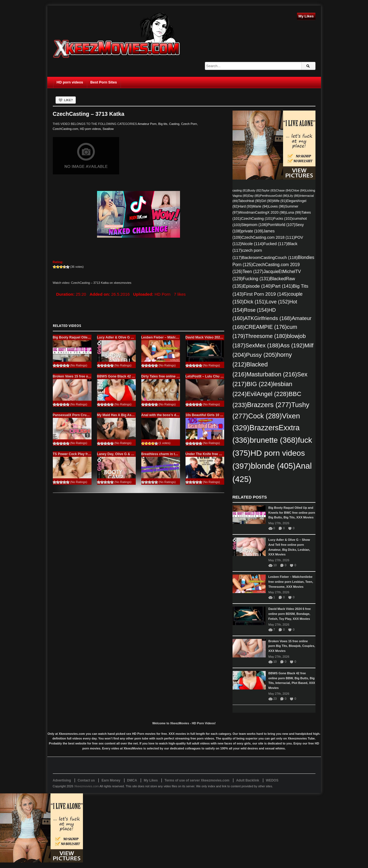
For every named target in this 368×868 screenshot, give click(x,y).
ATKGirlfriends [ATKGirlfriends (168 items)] (268, 318)
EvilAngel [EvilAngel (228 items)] (267, 394)
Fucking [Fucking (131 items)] (256, 279)
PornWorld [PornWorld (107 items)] (281, 225)
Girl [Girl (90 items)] (267, 201)
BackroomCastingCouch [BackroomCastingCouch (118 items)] (270, 257)
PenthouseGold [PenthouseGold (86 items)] (274, 196)
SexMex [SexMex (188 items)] (263, 345)
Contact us (86, 780)
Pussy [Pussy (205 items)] (262, 355)
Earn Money (111, 780)
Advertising (62, 780)
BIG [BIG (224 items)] (260, 384)
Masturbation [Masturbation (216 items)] (272, 374)
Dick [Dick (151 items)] (255, 302)
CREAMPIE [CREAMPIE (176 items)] (266, 327)
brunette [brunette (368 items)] (274, 440)
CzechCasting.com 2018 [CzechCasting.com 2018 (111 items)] (268, 237)
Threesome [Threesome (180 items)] (266, 336)
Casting (174, 124)
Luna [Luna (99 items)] (294, 212)
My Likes (306, 16)
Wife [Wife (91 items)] (280, 201)
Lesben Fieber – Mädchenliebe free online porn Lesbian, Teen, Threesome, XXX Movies (291, 582)
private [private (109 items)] (252, 231)
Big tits (163, 124)
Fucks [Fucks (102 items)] (283, 218)
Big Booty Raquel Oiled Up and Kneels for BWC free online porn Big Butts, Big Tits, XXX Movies (292, 513)
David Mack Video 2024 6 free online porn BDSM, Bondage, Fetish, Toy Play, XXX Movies (290, 614)
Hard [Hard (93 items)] (246, 206)
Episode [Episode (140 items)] (258, 286)
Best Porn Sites (104, 82)
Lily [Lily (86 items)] (294, 196)
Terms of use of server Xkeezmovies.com (197, 780)
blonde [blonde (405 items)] (273, 466)
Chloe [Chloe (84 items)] (298, 190)
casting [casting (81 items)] (240, 190)
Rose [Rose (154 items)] (256, 310)
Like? (69, 100)
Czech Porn (189, 124)
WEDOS (272, 780)
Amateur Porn (147, 124)
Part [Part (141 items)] (282, 286)
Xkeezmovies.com (86, 786)
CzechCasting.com (66, 129)
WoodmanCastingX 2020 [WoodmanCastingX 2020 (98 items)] (262, 212)
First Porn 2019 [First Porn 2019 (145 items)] (266, 294)
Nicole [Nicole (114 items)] (252, 244)
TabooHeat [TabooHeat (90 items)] (249, 201)
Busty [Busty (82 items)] (255, 190)
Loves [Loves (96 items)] (277, 206)
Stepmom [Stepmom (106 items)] (254, 225)
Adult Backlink (248, 780)
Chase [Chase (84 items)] (283, 190)
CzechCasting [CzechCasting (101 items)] (257, 218)
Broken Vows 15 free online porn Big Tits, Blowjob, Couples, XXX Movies (292, 646)
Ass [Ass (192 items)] (292, 345)
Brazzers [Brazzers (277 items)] (269, 405)
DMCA (132, 780)
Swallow (108, 129)
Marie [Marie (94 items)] (261, 206)
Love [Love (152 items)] (278, 302)
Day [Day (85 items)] (254, 196)
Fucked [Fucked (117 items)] (275, 244)
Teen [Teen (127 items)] (253, 272)
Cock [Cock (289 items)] (265, 416)
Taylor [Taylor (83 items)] (269, 190)
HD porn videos (70, 82)
